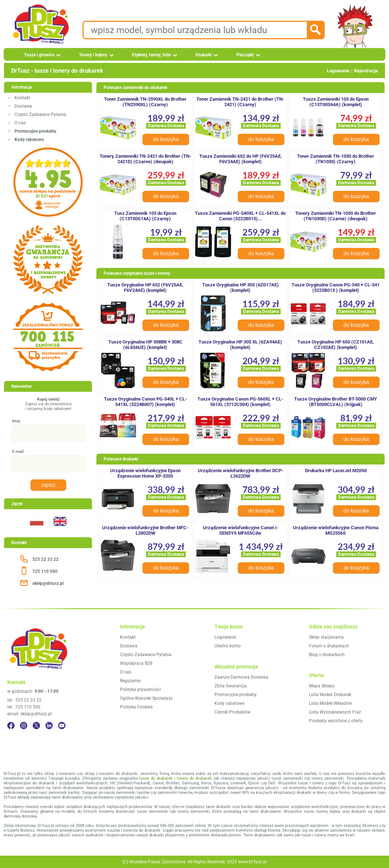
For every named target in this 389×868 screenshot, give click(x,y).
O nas (20, 123)
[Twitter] (36, 726)
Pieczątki (245, 55)
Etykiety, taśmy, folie (151, 55)
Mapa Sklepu (322, 686)
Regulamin (131, 681)
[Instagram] (24, 726)
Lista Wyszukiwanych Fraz (335, 712)
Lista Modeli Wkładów (330, 703)
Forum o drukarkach (329, 646)
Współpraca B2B (136, 663)
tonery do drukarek (194, 778)
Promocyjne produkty (236, 695)
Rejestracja (366, 71)
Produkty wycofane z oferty (336, 721)
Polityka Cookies (136, 707)
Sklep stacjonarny (326, 637)
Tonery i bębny (93, 55)
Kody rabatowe (229, 703)
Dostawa (23, 106)
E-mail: (18, 452)
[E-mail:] (48, 464)
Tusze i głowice (39, 55)
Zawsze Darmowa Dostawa (241, 677)
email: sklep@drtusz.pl (29, 714)
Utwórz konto (228, 646)
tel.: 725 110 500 (24, 707)
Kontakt (22, 98)
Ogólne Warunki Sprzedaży (146, 698)
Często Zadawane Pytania (40, 114)
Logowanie (338, 71)
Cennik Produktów (232, 712)
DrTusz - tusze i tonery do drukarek (57, 71)
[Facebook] (11, 726)
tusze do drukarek (156, 778)
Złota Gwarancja (231, 686)
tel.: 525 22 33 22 (24, 700)
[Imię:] (48, 433)
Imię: (17, 421)
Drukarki (204, 55)
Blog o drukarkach (327, 655)
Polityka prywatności (141, 690)
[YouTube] (62, 726)
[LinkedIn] (49, 726)
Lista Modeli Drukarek (330, 695)
